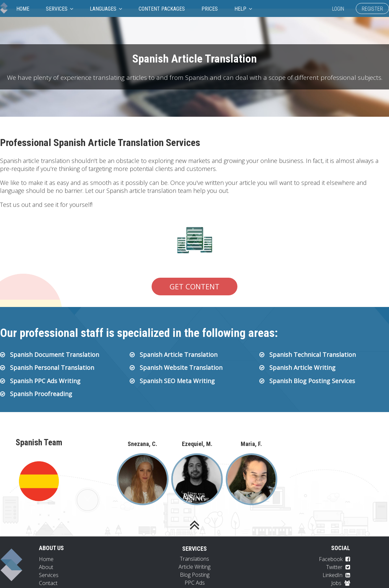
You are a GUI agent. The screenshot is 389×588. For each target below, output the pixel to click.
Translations (194, 559)
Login (338, 9)
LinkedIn (336, 575)
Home (23, 9)
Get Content (194, 286)
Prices (210, 9)
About (46, 567)
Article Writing (194, 567)
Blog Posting (195, 575)
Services (60, 9)
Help (243, 9)
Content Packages (162, 9)
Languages (106, 9)
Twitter (338, 567)
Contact (48, 583)
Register (372, 9)
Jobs (341, 583)
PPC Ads (195, 583)
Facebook (334, 559)
